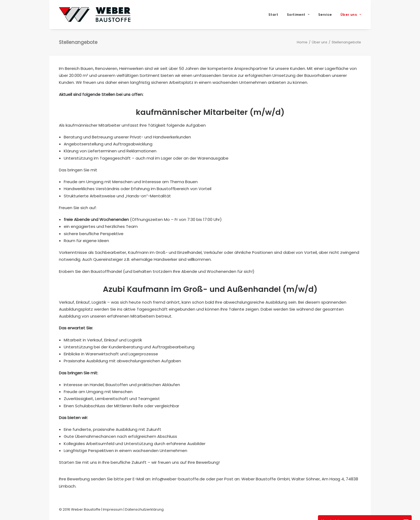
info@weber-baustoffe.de (179, 479)
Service (325, 15)
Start (273, 15)
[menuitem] (275, 15)
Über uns (351, 15)
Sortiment (298, 15)
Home (302, 42)
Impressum (113, 509)
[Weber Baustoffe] (95, 15)
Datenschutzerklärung (144, 509)
